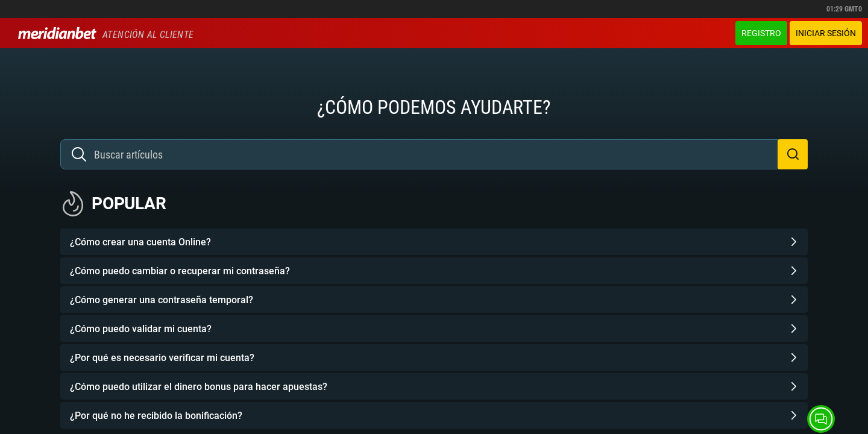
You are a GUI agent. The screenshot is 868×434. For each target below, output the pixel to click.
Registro (761, 33)
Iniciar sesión (826, 33)
